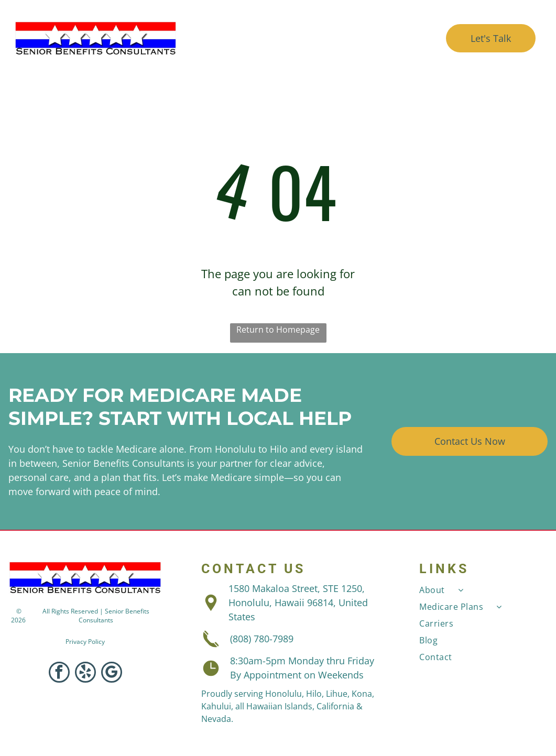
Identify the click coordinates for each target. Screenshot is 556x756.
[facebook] (59, 673)
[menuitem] (248, 26)
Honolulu (284, 694)
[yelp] (85, 673)
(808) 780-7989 (262, 639)
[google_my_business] (112, 673)
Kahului (216, 706)
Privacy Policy (85, 642)
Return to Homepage (278, 330)
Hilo (314, 694)
